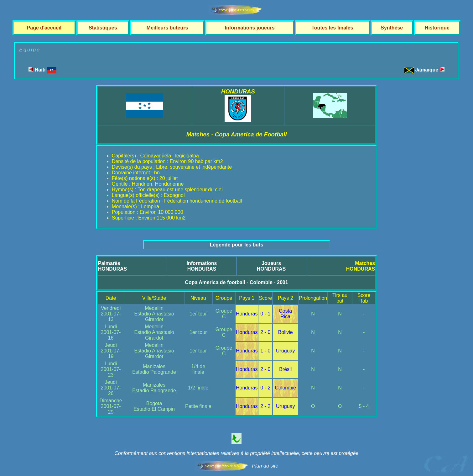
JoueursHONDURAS (271, 266)
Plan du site (265, 466)
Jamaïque (430, 70)
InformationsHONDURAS (202, 266)
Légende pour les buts (237, 245)
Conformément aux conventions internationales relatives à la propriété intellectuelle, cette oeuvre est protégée (236, 453)
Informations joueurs (250, 28)
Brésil (285, 369)
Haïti (42, 70)
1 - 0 (265, 351)
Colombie (285, 388)
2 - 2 (265, 406)
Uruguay (285, 351)
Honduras (247, 314)
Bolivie (286, 332)
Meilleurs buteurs (167, 28)
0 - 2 (265, 388)
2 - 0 (265, 332)
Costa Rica (285, 314)
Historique (437, 28)
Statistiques (103, 28)
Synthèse (392, 28)
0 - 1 (265, 314)
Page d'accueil (44, 28)
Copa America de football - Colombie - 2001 (236, 282)
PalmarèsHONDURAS (112, 266)
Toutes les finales (332, 28)
